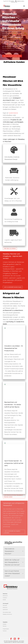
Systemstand (13, 113)
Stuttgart (5, 624)
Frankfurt (5, 631)
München (5, 626)
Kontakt (4, 600)
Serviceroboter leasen (7, 612)
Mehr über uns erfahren (10, 248)
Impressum (5, 598)
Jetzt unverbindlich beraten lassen (12, 55)
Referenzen (5, 608)
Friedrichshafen (6, 629)
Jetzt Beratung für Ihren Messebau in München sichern (13, 496)
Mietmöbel (5, 606)
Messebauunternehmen (7, 614)
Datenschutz (5, 596)
